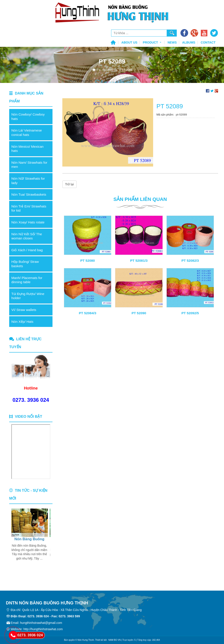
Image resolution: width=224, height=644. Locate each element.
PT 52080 (88, 261)
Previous (15, 543)
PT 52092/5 (190, 313)
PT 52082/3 (190, 261)
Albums (189, 42)
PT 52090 (139, 313)
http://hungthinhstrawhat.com (43, 629)
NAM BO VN (114, 640)
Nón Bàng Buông (29, 539)
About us (129, 42)
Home (113, 43)
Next (47, 543)
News (172, 42)
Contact (208, 42)
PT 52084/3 (87, 313)
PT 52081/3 (139, 261)
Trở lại (70, 184)
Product (152, 42)
